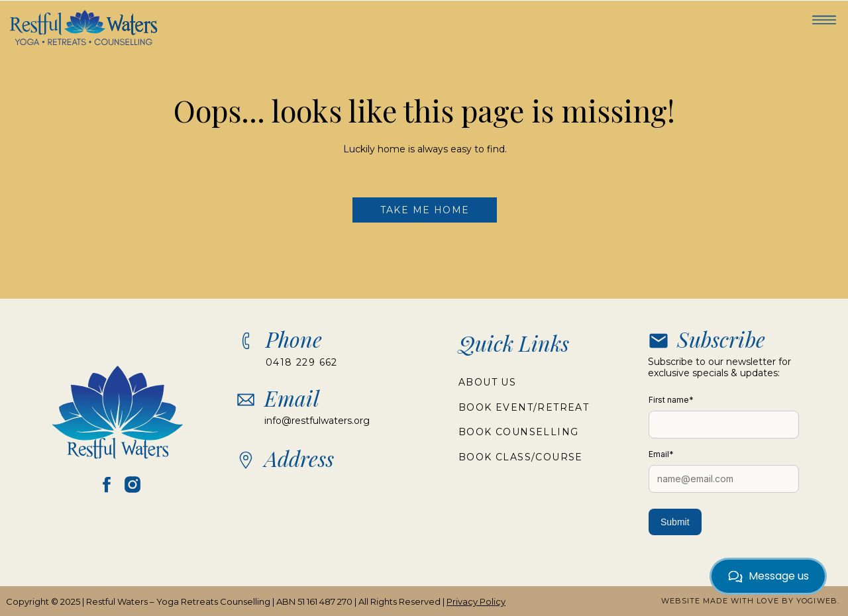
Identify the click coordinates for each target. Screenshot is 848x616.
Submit (675, 522)
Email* (661, 454)
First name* (671, 400)
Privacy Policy (476, 601)
